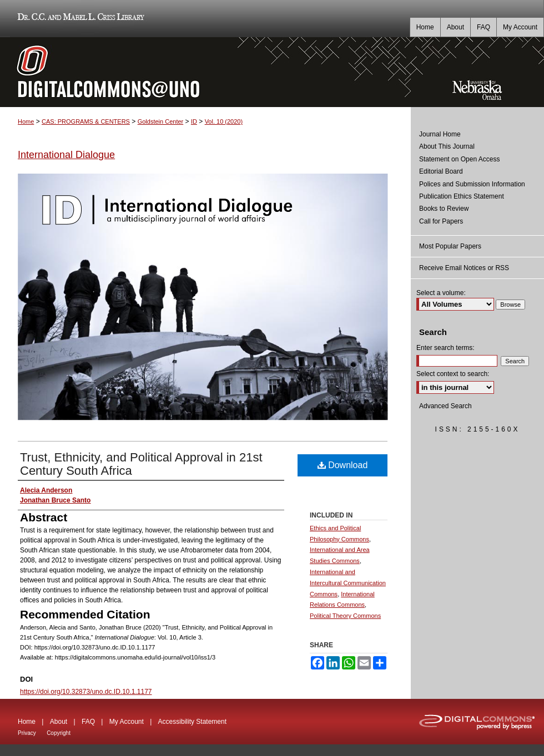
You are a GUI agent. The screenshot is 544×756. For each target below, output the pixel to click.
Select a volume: (441, 293)
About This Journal (447, 146)
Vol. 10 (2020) (224, 121)
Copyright (59, 733)
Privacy (27, 733)
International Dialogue (66, 155)
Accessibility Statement (192, 722)
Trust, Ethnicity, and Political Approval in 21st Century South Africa (141, 464)
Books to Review (444, 209)
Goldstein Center (161, 121)
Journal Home (440, 134)
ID (194, 121)
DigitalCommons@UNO (205, 72)
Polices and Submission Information (472, 184)
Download (343, 465)
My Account (127, 722)
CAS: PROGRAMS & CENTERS (86, 121)
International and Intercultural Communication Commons (348, 583)
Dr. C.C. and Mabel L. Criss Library (79, 19)
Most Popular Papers (450, 246)
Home (26, 121)
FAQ (88, 722)
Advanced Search (445, 406)
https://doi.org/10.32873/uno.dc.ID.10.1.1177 (86, 692)
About (59, 722)
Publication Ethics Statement (462, 196)
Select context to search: (453, 374)
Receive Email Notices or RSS (464, 268)
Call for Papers (441, 221)
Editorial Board (441, 171)
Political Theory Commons (345, 616)
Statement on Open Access (459, 159)
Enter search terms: (445, 348)
